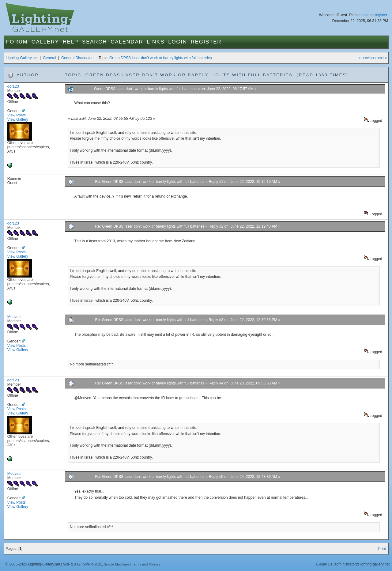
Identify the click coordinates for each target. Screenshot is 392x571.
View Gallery (18, 119)
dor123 (13, 86)
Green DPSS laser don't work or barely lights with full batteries (161, 58)
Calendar (127, 42)
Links (156, 42)
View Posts (17, 115)
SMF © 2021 (93, 564)
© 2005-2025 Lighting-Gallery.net (33, 564)
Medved (14, 317)
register (381, 15)
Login (177, 42)
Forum (17, 42)
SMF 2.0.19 (72, 564)
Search (94, 42)
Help (71, 42)
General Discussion (77, 58)
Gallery (45, 42)
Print (382, 549)
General (49, 58)
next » (382, 58)
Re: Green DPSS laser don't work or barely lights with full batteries (150, 182)
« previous (367, 58)
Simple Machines (117, 564)
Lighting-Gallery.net (22, 58)
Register (206, 42)
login (366, 15)
